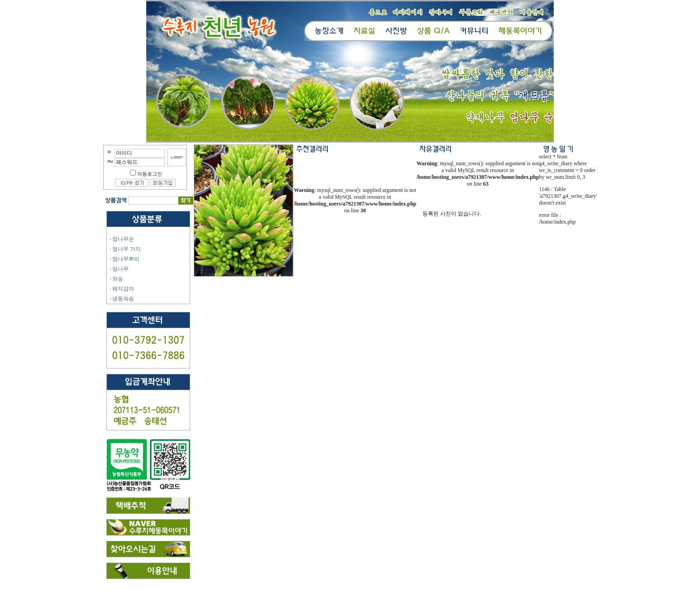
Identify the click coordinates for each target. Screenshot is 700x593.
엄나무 (120, 269)
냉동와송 (123, 299)
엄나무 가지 (127, 249)
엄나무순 (123, 239)
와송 (118, 279)
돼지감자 (123, 289)
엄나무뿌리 (126, 259)
